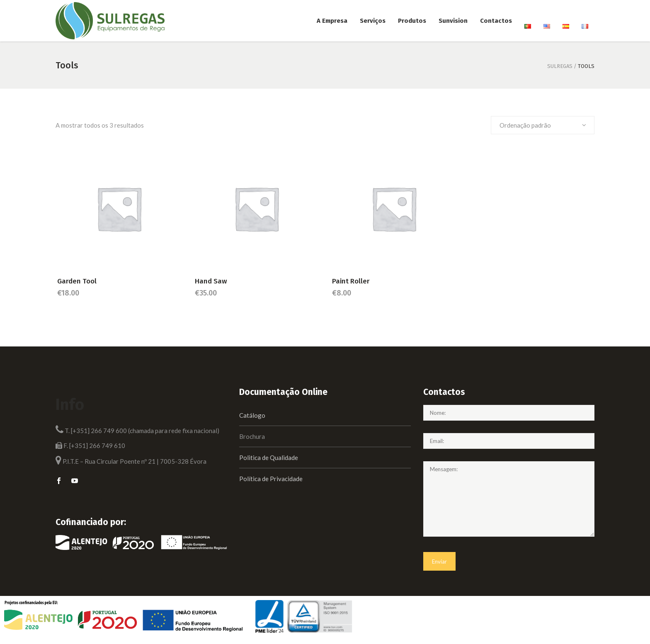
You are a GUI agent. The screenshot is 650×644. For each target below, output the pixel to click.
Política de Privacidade (271, 479)
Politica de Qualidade (269, 458)
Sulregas (560, 66)
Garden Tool (77, 281)
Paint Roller (351, 281)
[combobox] (543, 125)
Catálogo (252, 415)
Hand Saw (211, 281)
